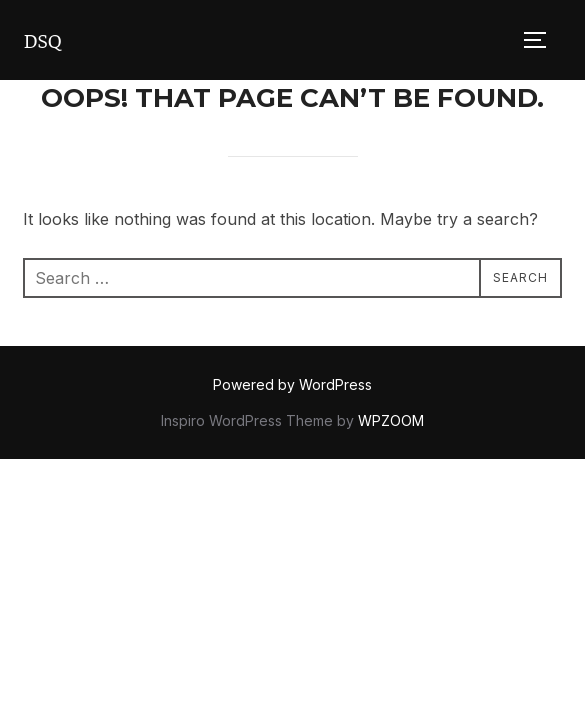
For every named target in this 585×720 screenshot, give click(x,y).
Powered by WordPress (292, 384)
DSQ (42, 39)
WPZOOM (391, 420)
